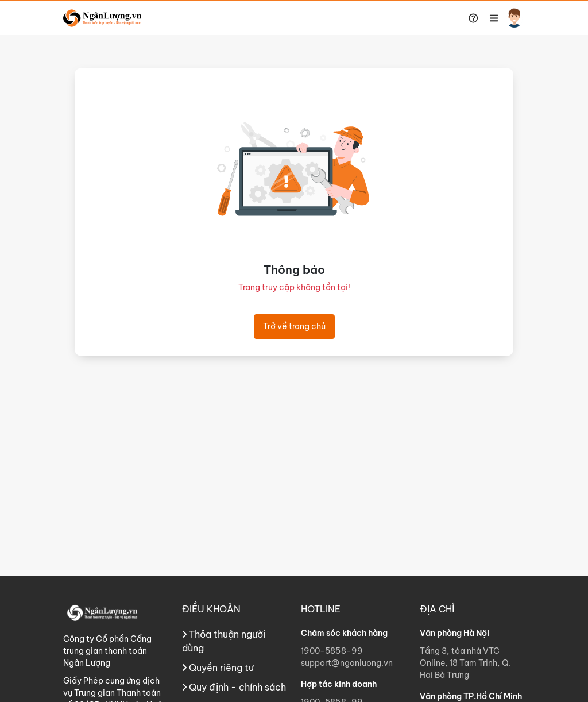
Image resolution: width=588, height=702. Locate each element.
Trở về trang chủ (294, 326)
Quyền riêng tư (218, 668)
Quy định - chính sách (234, 687)
